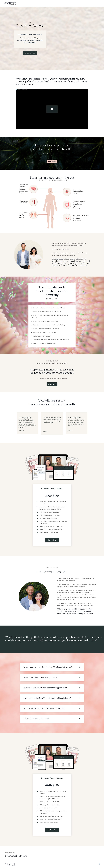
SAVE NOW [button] (52, 384)
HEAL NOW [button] (52, 161)
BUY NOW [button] (52, 540)
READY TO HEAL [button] (30, 53)
